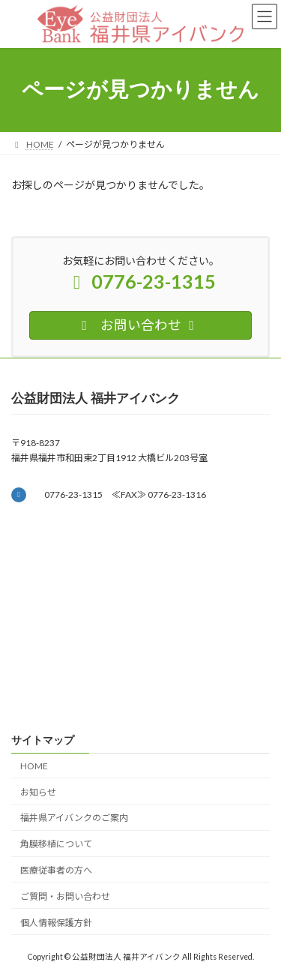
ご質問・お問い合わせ (65, 896)
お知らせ (38, 792)
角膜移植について (56, 844)
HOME (34, 766)
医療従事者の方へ (56, 870)
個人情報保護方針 (56, 923)
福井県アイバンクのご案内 (74, 818)
